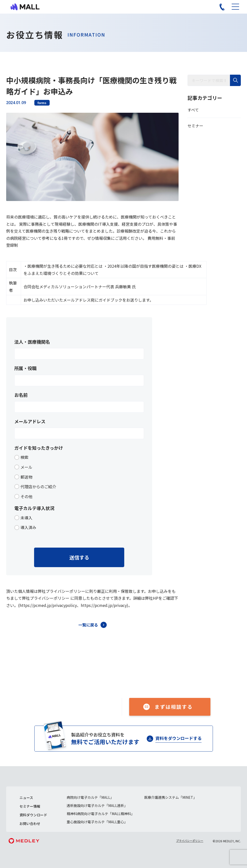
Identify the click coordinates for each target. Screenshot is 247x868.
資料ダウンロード (33, 815)
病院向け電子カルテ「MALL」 (90, 797)
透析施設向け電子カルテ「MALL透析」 (97, 805)
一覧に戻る (88, 625)
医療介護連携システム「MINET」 (170, 797)
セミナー (195, 126)
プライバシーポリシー (190, 841)
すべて (193, 110)
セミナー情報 (30, 806)
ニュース (26, 798)
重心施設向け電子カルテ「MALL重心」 (97, 822)
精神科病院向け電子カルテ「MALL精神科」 (101, 814)
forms (42, 103)
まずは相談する (174, 707)
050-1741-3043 (80, 704)
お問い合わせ (30, 823)
